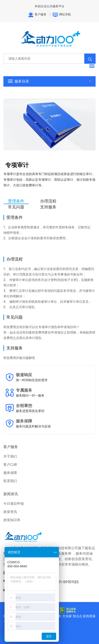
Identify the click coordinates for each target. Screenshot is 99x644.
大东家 (67, 616)
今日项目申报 (14, 504)
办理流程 (48, 201)
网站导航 (62, 15)
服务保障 (10, 473)
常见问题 (16, 207)
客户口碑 (10, 465)
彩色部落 (89, 616)
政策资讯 (10, 512)
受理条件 (16, 201)
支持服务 (48, 207)
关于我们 (10, 456)
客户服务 (37, 15)
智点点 (77, 616)
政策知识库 (12, 520)
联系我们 (10, 481)
